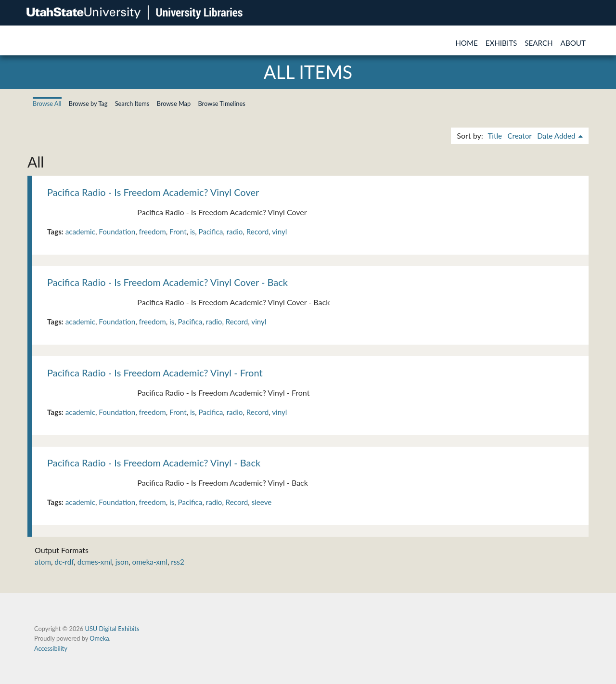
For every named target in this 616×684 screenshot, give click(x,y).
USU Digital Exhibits (112, 629)
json (122, 562)
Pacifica (211, 232)
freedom (152, 232)
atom (43, 562)
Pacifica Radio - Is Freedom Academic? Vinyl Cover (153, 192)
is (192, 232)
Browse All (47, 103)
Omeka (99, 638)
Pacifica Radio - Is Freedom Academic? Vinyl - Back (154, 463)
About (573, 43)
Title (495, 136)
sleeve (262, 502)
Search (539, 43)
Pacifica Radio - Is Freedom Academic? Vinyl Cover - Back (167, 282)
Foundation (117, 232)
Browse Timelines (221, 103)
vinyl (279, 232)
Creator (519, 136)
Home (467, 43)
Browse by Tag (88, 103)
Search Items (132, 103)
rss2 (177, 562)
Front (178, 232)
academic (80, 232)
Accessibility (51, 648)
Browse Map (174, 103)
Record (258, 232)
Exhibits (501, 43)
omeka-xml (150, 562)
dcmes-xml (95, 562)
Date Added (557, 136)
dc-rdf (64, 562)
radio (235, 232)
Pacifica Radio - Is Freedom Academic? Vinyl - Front (155, 373)
